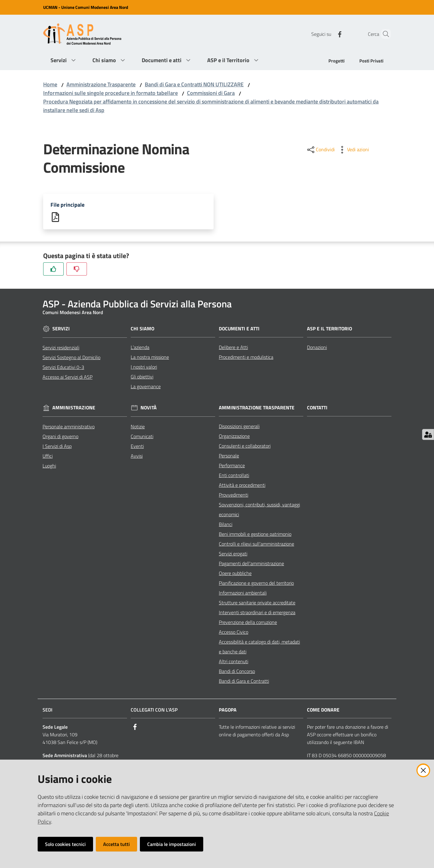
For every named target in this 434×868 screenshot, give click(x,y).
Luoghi (49, 466)
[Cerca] (383, 34)
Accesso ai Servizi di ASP (67, 377)
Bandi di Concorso (237, 671)
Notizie (138, 427)
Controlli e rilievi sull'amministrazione (256, 544)
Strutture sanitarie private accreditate (257, 603)
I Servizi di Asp (57, 446)
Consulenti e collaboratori (245, 446)
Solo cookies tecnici (65, 844)
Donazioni (317, 348)
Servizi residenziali (61, 348)
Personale (229, 456)
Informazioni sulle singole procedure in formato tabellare (110, 93)
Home (50, 84)
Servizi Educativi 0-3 (63, 367)
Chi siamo (142, 329)
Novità (149, 408)
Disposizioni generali (239, 426)
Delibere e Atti (233, 348)
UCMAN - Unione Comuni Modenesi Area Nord (86, 7)
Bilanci (226, 524)
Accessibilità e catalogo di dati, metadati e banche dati (259, 647)
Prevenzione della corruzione (248, 622)
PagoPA (228, 710)
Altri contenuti (234, 662)
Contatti (317, 408)
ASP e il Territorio (329, 329)
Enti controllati (234, 475)
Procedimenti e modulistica (246, 357)
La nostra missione (150, 357)
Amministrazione (74, 408)
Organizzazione (234, 436)
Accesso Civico (234, 632)
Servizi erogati (233, 554)
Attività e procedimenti (242, 485)
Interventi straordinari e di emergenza (257, 613)
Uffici (48, 456)
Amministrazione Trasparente (101, 84)
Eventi (137, 446)
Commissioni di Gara (211, 93)
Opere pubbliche (235, 573)
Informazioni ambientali (243, 593)
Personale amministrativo (69, 427)
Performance (232, 466)
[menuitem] (337, 61)
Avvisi (137, 456)
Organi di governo (60, 437)
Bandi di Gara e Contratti (244, 681)
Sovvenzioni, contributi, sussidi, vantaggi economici (259, 510)
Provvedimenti (234, 495)
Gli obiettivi (142, 377)
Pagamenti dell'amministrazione (251, 564)
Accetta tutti (116, 844)
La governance (146, 387)
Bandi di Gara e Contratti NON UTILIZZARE (194, 84)
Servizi (61, 329)
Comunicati (142, 437)
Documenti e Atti (239, 329)
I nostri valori (144, 367)
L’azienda (140, 348)
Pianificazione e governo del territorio (256, 583)
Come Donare (323, 710)
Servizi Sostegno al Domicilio (71, 358)
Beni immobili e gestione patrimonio (255, 534)
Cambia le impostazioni (172, 844)
